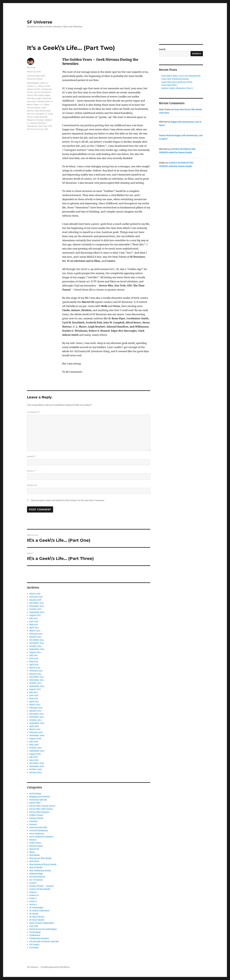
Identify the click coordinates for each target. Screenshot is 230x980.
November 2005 (37, 766)
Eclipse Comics (36, 815)
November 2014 (37, 643)
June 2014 (34, 658)
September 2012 (37, 723)
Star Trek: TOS (45, 126)
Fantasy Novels (36, 818)
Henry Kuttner (34, 108)
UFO (46, 129)
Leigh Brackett (40, 117)
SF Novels (34, 914)
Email (31, 471)
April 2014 (34, 665)
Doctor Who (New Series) (41, 809)
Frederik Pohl (44, 101)
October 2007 (36, 748)
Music (32, 852)
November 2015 (37, 606)
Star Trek (34, 926)
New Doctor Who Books (40, 858)
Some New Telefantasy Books (175, 79)
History (33, 840)
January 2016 (35, 600)
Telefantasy (35, 935)
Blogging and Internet (40, 797)
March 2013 (35, 705)
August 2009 (35, 739)
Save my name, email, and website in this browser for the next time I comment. (68, 500)
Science (33, 883)
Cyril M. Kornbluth (42, 92)
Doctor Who (35, 803)
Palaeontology (36, 874)
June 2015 (34, 621)
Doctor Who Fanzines (39, 812)
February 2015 (36, 634)
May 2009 (34, 745)
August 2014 (35, 652)
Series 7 (33, 898)
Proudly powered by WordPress (55, 967)
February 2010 (36, 732)
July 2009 (34, 742)
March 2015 (35, 631)
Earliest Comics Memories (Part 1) (177, 88)
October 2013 (35, 683)
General (33, 824)
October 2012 (35, 720)
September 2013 (37, 686)
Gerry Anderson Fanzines (41, 837)
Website (32, 485)
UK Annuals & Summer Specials (44, 941)
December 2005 (37, 763)
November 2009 (37, 735)
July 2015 (34, 618)
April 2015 (34, 628)
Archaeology (35, 794)
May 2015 (34, 625)
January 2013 (35, 711)
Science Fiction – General (41, 886)
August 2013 (35, 689)
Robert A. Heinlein (36, 120)
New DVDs (34, 861)
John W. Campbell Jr (37, 114)
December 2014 (37, 640)
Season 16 (34, 895)
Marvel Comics (36, 846)
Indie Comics (35, 843)
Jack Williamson (43, 111)
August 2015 (35, 615)
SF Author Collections (39, 911)
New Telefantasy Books (40, 871)
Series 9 (33, 905)
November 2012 (37, 717)
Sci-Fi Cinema (36, 880)
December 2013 (36, 677)
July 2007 (34, 757)
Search (162, 49)
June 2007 (34, 760)
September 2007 (37, 751)
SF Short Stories (37, 920)
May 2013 (34, 699)
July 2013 (33, 692)
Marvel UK (34, 849)
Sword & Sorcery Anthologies (43, 929)
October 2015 (35, 609)
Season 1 (33, 892)
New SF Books (36, 868)
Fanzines (34, 821)
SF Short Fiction (37, 917)
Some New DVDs (169, 85)
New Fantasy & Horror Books (43, 864)
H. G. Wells (44, 104)
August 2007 (35, 754)
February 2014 (36, 671)
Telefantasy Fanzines (39, 938)
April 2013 (34, 702)
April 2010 (34, 726)
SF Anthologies (36, 908)
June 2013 (34, 695)
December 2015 (37, 603)
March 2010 (35, 729)
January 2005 (35, 772)
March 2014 (35, 668)
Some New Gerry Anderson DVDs (177, 82)
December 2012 (37, 714)
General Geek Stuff (36, 76)
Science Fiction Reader (40, 889)
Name (31, 457)
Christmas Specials (38, 800)
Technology (35, 932)
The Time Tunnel (35, 129)
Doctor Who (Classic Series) (42, 806)
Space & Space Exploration (42, 923)
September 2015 (37, 612)
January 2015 (35, 637)
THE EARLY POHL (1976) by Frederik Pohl (181, 76)
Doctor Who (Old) (35, 95)
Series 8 (33, 901)
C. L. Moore (39, 86)
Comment (34, 412)
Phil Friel (31, 67)
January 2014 (35, 674)
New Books (35, 855)
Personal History (35, 79)
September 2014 (37, 649)
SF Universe (40, 22)
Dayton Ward (165, 136)
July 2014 (34, 655)
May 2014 (34, 662)
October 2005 (36, 769)
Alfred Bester (33, 83)
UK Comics (34, 945)
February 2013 (36, 708)
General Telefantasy (39, 831)
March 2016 (35, 594)
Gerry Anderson (37, 834)
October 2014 (35, 646)
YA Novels (34, 948)
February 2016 (36, 597)
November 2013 (37, 680)
